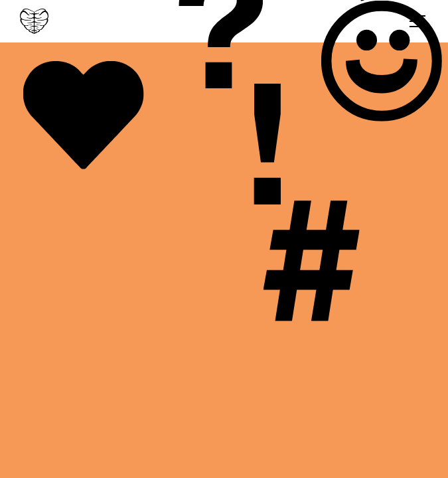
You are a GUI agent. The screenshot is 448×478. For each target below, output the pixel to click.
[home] (34, 21)
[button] (415, 21)
